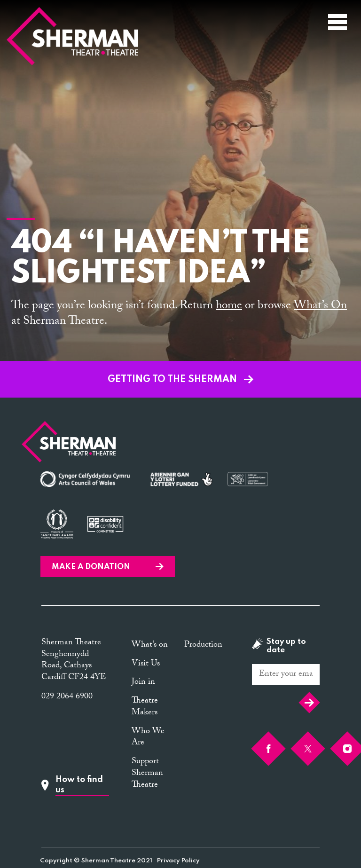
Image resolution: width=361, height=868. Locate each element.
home (229, 307)
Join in (143, 683)
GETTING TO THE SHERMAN (180, 380)
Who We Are (148, 738)
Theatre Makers (145, 707)
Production (203, 645)
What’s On (320, 307)
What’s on (150, 645)
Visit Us (146, 664)
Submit (309, 703)
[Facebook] (268, 749)
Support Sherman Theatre (147, 774)
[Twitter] (308, 749)
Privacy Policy (178, 861)
